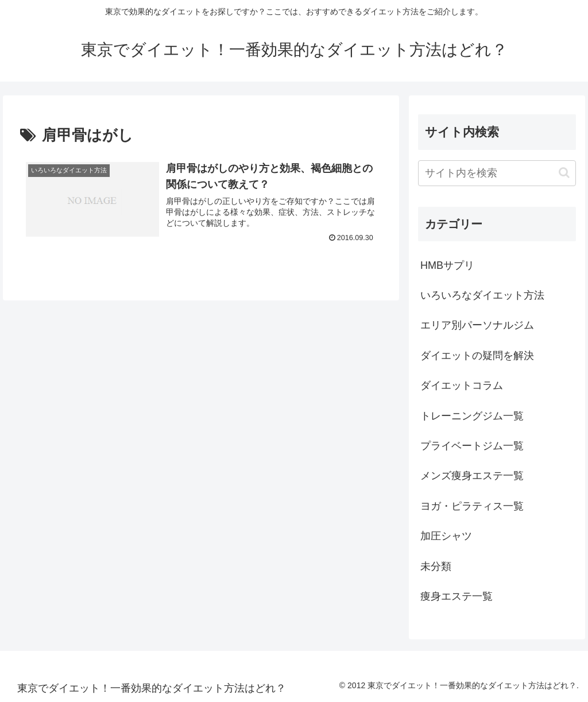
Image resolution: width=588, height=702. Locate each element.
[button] (564, 173)
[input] (497, 173)
